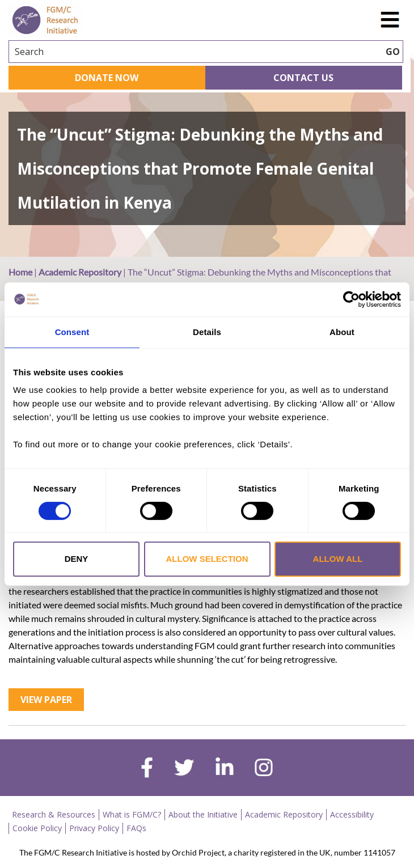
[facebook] (147, 769)
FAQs (136, 828)
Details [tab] (207, 332)
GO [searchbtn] (393, 52)
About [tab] (342, 332)
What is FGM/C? (132, 814)
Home (20, 272)
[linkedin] (225, 769)
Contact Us (303, 78)
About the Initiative (203, 814)
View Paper (46, 700)
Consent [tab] (72, 332)
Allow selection (207, 559)
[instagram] (264, 769)
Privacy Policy (94, 828)
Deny (77, 559)
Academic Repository (80, 272)
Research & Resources (54, 814)
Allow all (338, 559)
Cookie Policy (37, 828)
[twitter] (184, 769)
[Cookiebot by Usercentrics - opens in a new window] (351, 299)
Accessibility (352, 814)
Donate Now (107, 78)
